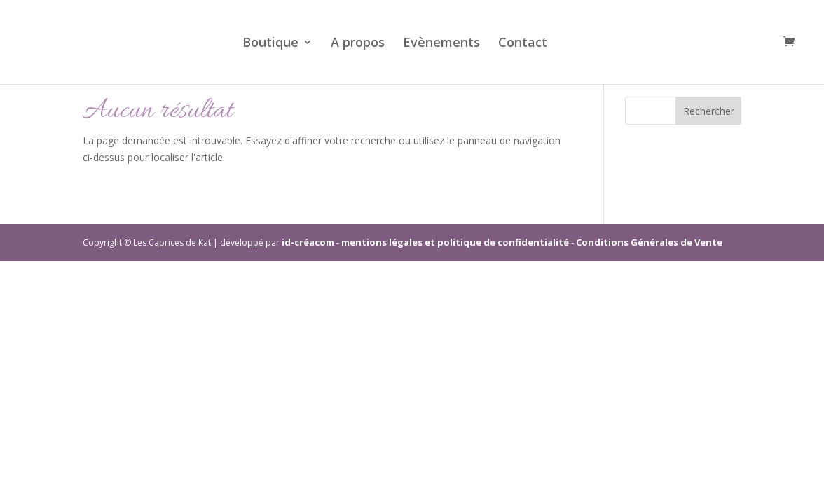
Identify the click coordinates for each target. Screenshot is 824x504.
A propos (358, 44)
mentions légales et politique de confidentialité (455, 242)
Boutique (270, 44)
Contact (523, 44)
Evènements (441, 44)
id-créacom (308, 242)
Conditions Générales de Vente (649, 242)
